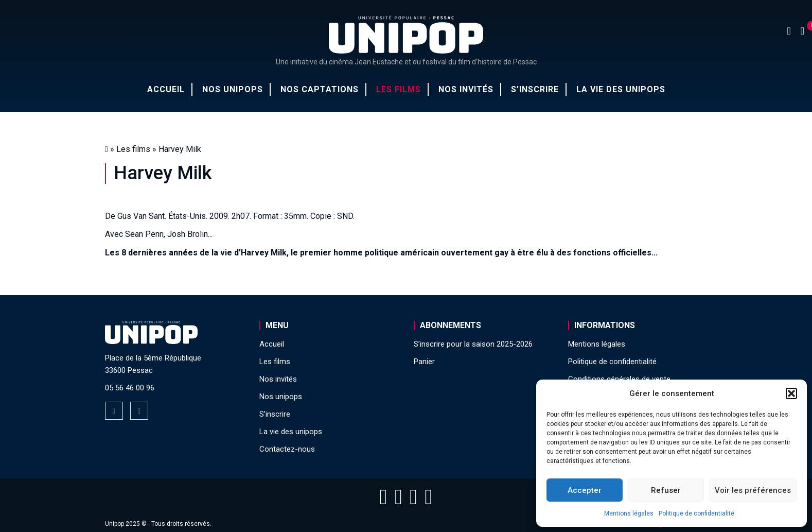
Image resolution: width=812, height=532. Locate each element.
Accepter (585, 490)
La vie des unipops (621, 89)
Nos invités (466, 89)
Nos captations (320, 89)
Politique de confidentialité (696, 513)
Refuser (666, 490)
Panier (424, 362)
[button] (791, 393)
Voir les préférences (753, 490)
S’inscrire (535, 89)
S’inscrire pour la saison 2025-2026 (473, 344)
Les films (399, 89)
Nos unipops (233, 89)
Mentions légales (629, 513)
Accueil (166, 89)
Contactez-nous (287, 449)
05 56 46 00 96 (130, 388)
